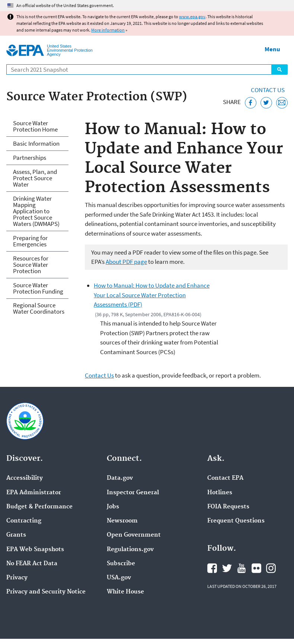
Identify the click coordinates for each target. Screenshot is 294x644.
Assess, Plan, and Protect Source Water (35, 178)
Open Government (134, 535)
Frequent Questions (236, 521)
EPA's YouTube (242, 568)
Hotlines (220, 493)
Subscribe (121, 564)
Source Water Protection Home (35, 126)
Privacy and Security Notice (46, 592)
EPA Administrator (34, 493)
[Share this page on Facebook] (251, 103)
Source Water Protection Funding (38, 288)
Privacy (17, 578)
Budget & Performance (39, 507)
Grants (16, 535)
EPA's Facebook (212, 568)
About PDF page (126, 262)
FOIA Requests (228, 507)
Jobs (113, 507)
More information (108, 30)
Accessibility (25, 478)
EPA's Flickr (256, 568)
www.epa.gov (192, 17)
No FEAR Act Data (32, 564)
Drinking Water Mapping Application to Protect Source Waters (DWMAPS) (36, 211)
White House (125, 592)
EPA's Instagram (271, 568)
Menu (272, 49)
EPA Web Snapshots (35, 550)
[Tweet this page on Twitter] (266, 103)
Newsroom (122, 521)
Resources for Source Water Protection (31, 265)
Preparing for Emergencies (30, 241)
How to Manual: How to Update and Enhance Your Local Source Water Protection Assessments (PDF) (152, 295)
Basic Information (36, 143)
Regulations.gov (130, 550)
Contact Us (268, 90)
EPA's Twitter (227, 568)
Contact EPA (225, 478)
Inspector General (133, 493)
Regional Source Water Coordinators (39, 308)
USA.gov (119, 578)
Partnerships (30, 158)
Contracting (24, 521)
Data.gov (120, 478)
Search (279, 69)
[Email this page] (282, 103)
